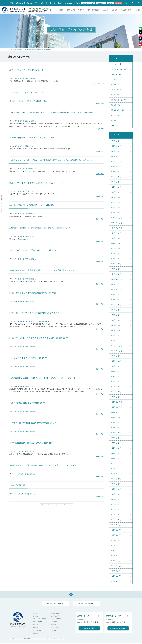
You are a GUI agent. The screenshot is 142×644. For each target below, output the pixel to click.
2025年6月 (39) (116, 187)
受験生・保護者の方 (17, 3)
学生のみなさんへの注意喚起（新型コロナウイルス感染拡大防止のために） (43, 270)
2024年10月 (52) (116, 228)
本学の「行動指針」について (22, 485)
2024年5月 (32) (116, 254)
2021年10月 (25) (116, 412)
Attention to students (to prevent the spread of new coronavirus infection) (41, 228)
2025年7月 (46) (116, 182)
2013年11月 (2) (116, 576)
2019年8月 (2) (115, 540)
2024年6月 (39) (116, 248)
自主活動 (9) (115, 120)
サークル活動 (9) (116, 115)
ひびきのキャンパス (114, 616)
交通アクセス (14, 640)
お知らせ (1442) (116, 64)
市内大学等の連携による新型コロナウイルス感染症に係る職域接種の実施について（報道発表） (52, 112)
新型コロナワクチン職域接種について (26, 70)
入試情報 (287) (116, 85)
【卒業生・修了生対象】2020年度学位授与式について (33, 423)
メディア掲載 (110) (117, 95)
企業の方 (59, 3)
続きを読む (98, 84)
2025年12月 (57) (116, 156)
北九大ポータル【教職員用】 (86, 604)
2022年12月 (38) (116, 341)
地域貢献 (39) (115, 105)
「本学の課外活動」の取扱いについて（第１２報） (32, 138)
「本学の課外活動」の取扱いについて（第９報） (31, 443)
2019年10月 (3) (116, 535)
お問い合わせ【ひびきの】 (118, 628)
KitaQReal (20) (116, 74)
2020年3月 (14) (116, 510)
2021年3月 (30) (116, 448)
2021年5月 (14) (116, 438)
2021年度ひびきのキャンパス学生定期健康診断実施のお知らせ (37, 313)
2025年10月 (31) (116, 167)
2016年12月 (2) (116, 561)
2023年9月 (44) (116, 295)
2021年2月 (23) (116, 453)
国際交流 (115, 10)
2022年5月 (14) (116, 376)
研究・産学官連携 (93, 10)
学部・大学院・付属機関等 (75, 10)
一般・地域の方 (68, 3)
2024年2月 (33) (116, 269)
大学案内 (111, 3)
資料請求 (118, 3)
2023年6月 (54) (116, 310)
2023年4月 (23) (116, 320)
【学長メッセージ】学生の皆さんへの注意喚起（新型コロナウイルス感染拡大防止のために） (51, 160)
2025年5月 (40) (116, 192)
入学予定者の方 (29, 3)
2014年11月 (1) (116, 571)
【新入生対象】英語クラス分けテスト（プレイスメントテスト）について (42, 378)
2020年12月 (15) (116, 463)
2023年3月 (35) (116, 325)
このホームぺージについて (45, 640)
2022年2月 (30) (116, 392)
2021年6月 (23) (116, 433)
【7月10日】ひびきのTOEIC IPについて (27, 92)
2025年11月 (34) (116, 161)
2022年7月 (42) (116, 366)
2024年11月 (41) (116, 223)
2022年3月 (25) (116, 387)
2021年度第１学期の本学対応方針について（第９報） (33, 293)
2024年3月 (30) (116, 264)
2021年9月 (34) (116, 417)
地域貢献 (105, 10)
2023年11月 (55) (116, 284)
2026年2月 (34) (116, 146)
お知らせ (21, 78)
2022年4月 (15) (116, 382)
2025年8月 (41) (116, 177)
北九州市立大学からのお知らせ (34, 49)
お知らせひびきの (31, 101)
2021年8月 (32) (116, 423)
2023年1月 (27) (116, 335)
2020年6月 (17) (116, 494)
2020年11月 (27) (116, 469)
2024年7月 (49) (116, 243)
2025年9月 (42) (116, 172)
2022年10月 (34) (116, 351)
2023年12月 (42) (116, 279)
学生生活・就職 (126, 10)
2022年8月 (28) (116, 361)
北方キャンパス (83, 616)
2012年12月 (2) (116, 581)
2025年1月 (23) (116, 213)
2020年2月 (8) (115, 515)
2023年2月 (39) (116, 330)
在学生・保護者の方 (41, 3)
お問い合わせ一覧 (62, 640)
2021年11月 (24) (116, 407)
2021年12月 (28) (116, 402)
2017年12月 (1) (116, 550)
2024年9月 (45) (116, 233)
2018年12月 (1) (116, 545)
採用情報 (77, 3)
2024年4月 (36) (116, 259)
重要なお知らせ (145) (118, 110)
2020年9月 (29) (116, 479)
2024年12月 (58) (116, 218)
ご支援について (101, 3)
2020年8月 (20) (116, 484)
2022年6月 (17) (116, 371)
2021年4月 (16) (116, 443)
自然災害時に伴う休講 (88, 3)
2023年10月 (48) (116, 289)
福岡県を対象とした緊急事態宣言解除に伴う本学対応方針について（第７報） (44, 465)
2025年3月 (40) (116, 202)
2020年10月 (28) (116, 474)
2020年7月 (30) (116, 489)
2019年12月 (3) (116, 525)
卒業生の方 (52, 3)
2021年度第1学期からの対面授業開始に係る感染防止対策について (39, 338)
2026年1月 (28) (116, 151)
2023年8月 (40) (116, 300)
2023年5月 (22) (116, 315)
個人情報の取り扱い (28, 640)
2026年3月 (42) (116, 141)
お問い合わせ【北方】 (89, 628)
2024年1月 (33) (116, 274)
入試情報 (137, 10)
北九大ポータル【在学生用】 (56, 604)
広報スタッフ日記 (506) (119, 100)
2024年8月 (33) (116, 238)
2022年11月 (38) (116, 346)
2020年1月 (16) (116, 520)
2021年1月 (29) (116, 458)
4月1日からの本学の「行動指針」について (28, 358)
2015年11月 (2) (116, 566)
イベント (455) (116, 79)
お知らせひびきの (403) (119, 69)
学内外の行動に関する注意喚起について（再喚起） (32, 205)
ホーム (35, 613)
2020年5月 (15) (116, 499)
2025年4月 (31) (116, 197)
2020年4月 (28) (116, 504)
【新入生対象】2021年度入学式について (27, 403)
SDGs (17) (114, 126)
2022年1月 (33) (116, 397)
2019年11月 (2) (116, 530)
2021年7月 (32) (116, 428)
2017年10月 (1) (116, 556)
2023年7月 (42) (116, 305)
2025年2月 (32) (116, 207)
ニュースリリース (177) (119, 90)
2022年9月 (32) (116, 356)
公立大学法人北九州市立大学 (18, 49)
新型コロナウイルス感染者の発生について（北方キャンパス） (37, 183)
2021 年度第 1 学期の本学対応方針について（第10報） (34, 250)
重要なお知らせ (31, 78)
